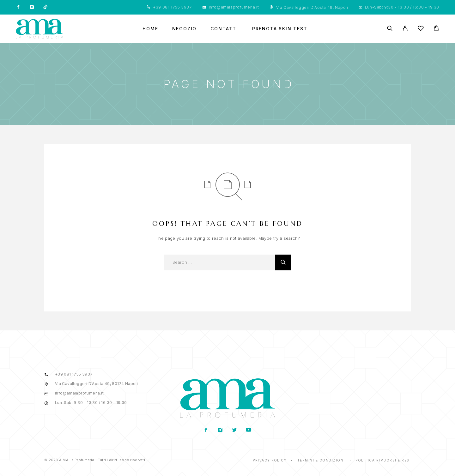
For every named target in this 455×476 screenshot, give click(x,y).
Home (150, 29)
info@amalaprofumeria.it (234, 7)
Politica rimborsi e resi (383, 460)
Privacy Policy (270, 460)
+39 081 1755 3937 (172, 7)
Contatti (224, 29)
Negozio (185, 29)
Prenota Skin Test (280, 29)
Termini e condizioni (321, 460)
